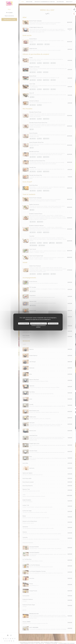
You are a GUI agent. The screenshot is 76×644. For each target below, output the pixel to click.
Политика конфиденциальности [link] (38, 325)
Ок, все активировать (24, 323)
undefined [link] (38, 327)
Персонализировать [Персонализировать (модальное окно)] (53, 323)
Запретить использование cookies (38, 323)
